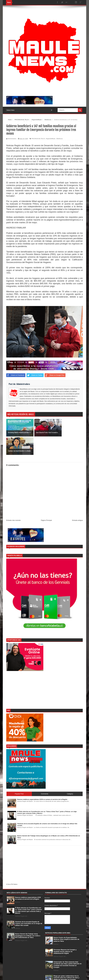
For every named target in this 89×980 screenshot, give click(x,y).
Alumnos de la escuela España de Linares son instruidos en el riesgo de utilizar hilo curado (29, 905)
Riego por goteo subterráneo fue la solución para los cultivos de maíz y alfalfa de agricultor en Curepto (66, 959)
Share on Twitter (34, 375)
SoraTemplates (18, 976)
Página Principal (46, 502)
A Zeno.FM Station (12, 866)
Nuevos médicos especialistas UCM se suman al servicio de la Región (28, 880)
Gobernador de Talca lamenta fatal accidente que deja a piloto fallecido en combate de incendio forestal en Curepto (68, 946)
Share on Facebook (15, 375)
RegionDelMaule (51, 139)
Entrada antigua (77, 502)
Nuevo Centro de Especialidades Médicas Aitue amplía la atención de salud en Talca (66, 921)
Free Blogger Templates (40, 976)
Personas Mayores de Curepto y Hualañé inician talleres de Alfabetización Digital (65, 933)
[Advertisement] (44, 672)
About (62, 976)
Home (56, 976)
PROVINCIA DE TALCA (38, 139)
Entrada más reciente (13, 502)
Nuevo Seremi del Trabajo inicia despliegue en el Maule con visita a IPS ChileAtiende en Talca (28, 917)
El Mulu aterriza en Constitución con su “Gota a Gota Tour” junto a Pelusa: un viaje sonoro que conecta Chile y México (29, 892)
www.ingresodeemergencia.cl (50, 148)
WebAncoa (60, 139)
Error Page (78, 976)
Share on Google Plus (55, 375)
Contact (69, 976)
